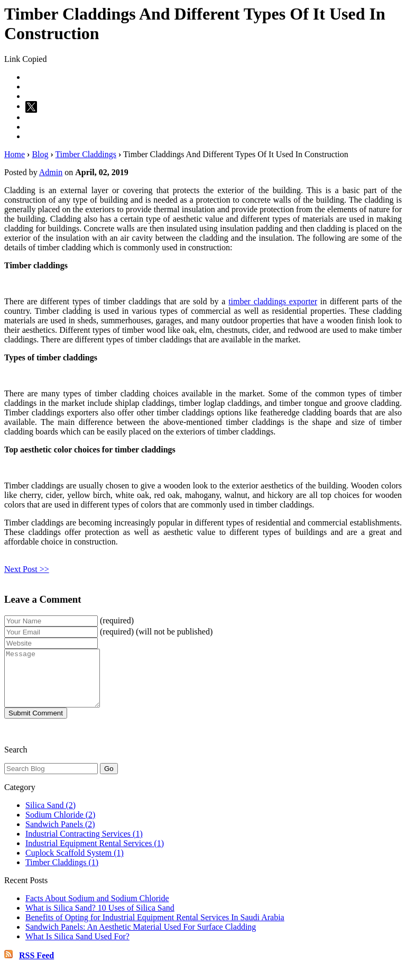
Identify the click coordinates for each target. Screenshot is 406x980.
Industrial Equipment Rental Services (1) (95, 854)
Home (15, 154)
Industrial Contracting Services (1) (84, 845)
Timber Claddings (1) (62, 873)
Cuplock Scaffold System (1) (75, 864)
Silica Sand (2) (50, 816)
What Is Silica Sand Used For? (77, 947)
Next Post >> (27, 569)
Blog (40, 154)
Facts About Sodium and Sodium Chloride (97, 909)
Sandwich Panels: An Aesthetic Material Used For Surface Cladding (141, 938)
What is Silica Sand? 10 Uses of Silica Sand (100, 919)
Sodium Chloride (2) (60, 826)
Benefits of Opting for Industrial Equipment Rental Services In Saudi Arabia (155, 928)
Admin (51, 172)
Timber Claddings (86, 154)
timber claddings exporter (273, 301)
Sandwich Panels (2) (60, 835)
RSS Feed (36, 967)
